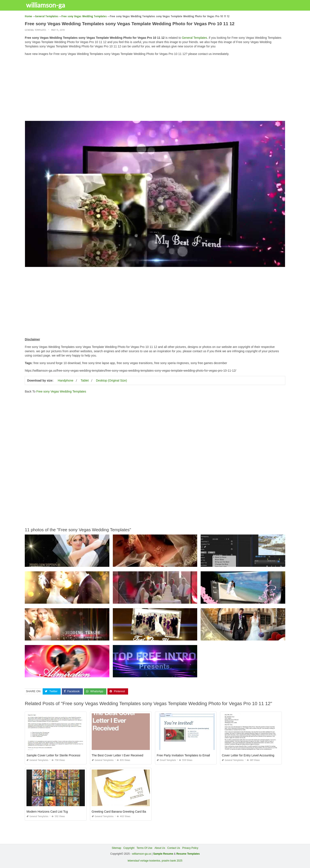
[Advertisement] (155, 89)
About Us (160, 848)
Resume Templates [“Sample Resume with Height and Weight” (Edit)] (188, 854)
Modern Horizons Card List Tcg (47, 812)
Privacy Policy (190, 848)
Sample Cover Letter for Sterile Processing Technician (63, 755)
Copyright (129, 848)
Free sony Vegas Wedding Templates (61, 391)
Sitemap (116, 848)
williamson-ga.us (142, 854)
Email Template (166, 760)
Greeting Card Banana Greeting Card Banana (122, 812)
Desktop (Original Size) (112, 380)
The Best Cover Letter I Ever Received (118, 755)
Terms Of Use (144, 848)
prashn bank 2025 (172, 861)
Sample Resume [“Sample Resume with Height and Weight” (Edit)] (163, 854)
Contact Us (174, 848)
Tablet (85, 380)
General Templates (35, 30)
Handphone (65, 380)
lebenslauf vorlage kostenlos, (144, 861)
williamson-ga (46, 5)
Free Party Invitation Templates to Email (183, 755)
